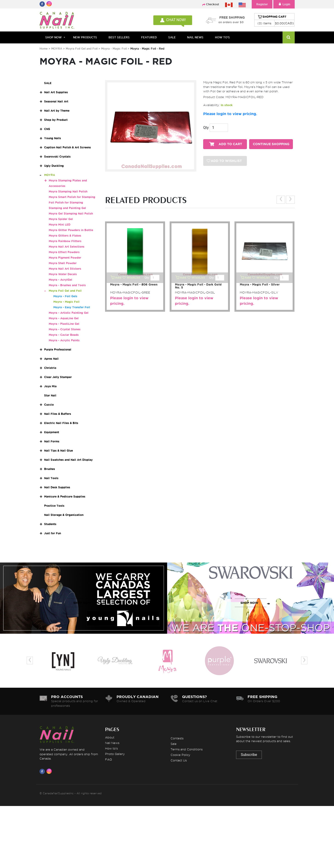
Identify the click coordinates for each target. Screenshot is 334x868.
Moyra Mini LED (60, 225)
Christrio (50, 368)
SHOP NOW (82, 603)
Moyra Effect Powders (64, 252)
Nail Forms (52, 441)
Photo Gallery (115, 754)
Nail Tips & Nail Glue (59, 451)
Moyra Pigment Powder (65, 258)
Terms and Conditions (187, 749)
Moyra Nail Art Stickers (65, 269)
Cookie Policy (180, 755)
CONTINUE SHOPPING (271, 144)
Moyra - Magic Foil (114, 49)
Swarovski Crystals (57, 157)
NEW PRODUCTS (85, 37)
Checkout (213, 4)
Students (50, 524)
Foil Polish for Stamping (66, 202)
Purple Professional (58, 349)
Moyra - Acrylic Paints (64, 340)
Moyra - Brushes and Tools (67, 285)
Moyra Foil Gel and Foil (82, 49)
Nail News (112, 743)
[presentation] (281, 200)
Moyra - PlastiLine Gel (64, 324)
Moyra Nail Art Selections (67, 247)
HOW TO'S (222, 37)
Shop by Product (56, 120)
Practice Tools (54, 506)
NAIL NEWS (195, 37)
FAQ (108, 759)
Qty (206, 128)
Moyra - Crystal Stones (65, 329)
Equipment (52, 432)
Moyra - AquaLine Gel (64, 318)
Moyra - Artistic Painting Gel (69, 313)
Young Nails (53, 138)
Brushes (50, 469)
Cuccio (49, 405)
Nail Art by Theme (57, 111)
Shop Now (53, 37)
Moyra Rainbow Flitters (65, 241)
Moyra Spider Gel (61, 219)
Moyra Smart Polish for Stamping (72, 197)
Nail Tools (51, 478)
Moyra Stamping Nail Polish (68, 191)
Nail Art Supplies (56, 92)
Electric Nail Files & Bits (61, 423)
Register (262, 4)
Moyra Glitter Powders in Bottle (71, 230)
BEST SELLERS (119, 37)
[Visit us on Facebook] (43, 771)
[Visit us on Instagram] (50, 771)
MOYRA (57, 49)
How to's (111, 748)
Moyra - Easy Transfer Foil (72, 307)
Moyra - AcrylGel (60, 280)
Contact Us (179, 760)
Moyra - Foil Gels (65, 296)
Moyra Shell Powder (63, 263)
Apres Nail (51, 359)
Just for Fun (53, 533)
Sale (174, 744)
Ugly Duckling (54, 166)
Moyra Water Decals (63, 274)
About (110, 737)
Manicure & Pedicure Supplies (65, 496)
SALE (172, 37)
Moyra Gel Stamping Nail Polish (71, 213)
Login (284, 4)
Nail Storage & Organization (64, 515)
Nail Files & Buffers (58, 414)
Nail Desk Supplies (57, 487)
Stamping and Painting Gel (67, 208)
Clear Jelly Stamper (58, 377)
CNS (47, 129)
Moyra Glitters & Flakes (65, 236)
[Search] (289, 37)
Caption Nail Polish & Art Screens (67, 147)
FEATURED (149, 37)
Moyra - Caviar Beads (64, 335)
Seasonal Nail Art (56, 101)
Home (44, 49)
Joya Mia (50, 386)
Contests (177, 738)
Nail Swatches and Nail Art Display (68, 460)
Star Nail (50, 395)
